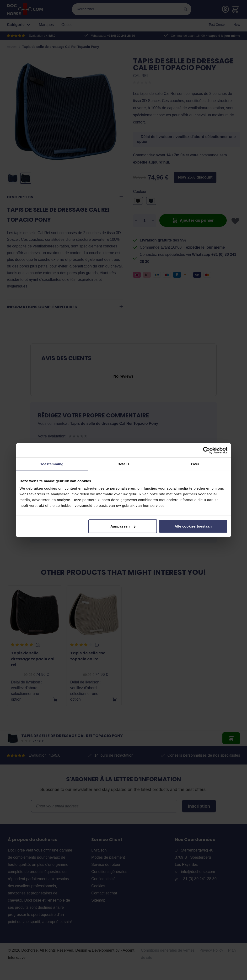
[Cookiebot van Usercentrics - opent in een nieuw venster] (207, 450)
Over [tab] (195, 464)
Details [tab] (123, 464)
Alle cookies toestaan (193, 526)
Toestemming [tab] (52, 464)
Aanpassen (123, 526)
